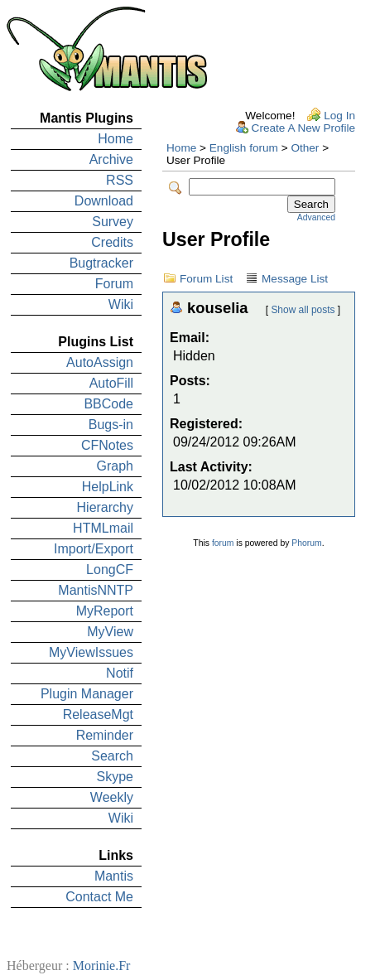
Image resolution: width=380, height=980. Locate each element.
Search (112, 756)
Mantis (114, 876)
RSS (120, 180)
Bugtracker (101, 263)
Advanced (316, 217)
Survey (113, 222)
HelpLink (108, 487)
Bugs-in (111, 425)
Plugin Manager (87, 694)
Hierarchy (105, 507)
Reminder (105, 735)
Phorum (306, 543)
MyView (110, 632)
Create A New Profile (303, 128)
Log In (339, 116)
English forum (244, 148)
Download (104, 201)
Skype (115, 777)
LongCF (110, 570)
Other (305, 148)
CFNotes (107, 445)
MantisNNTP (96, 590)
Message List (295, 279)
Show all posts (303, 310)
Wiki (121, 304)
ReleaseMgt (98, 714)
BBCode (108, 404)
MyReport (105, 611)
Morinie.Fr (102, 966)
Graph (115, 466)
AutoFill (111, 383)
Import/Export (94, 549)
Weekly (112, 797)
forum (223, 543)
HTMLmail (103, 528)
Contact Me (99, 897)
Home (115, 139)
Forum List (206, 279)
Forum (114, 284)
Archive (111, 159)
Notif (120, 673)
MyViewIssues (91, 652)
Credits (112, 242)
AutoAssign (100, 362)
